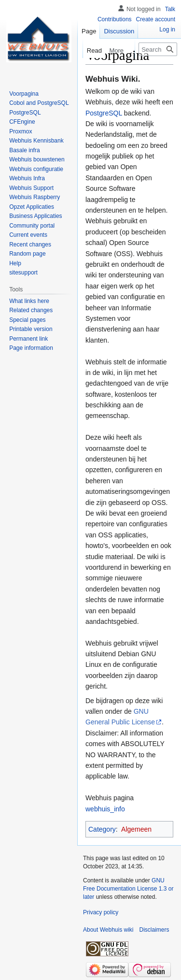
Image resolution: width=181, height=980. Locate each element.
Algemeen (136, 829)
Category (102, 829)
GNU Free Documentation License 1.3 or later (128, 889)
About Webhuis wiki (108, 930)
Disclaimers (154, 930)
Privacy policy (101, 912)
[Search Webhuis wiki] (158, 49)
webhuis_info (105, 809)
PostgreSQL (104, 113)
